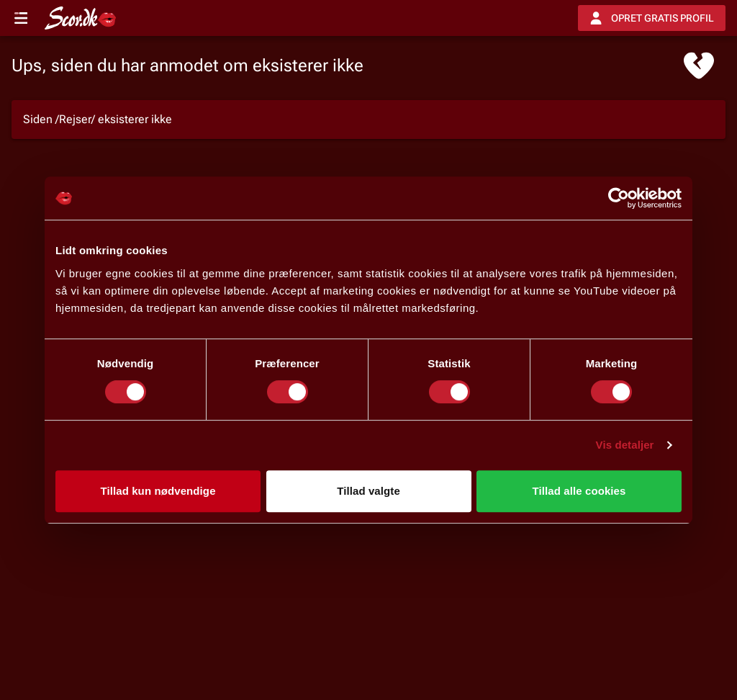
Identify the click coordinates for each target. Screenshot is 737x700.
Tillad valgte (368, 491)
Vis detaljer (625, 445)
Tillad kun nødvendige (158, 491)
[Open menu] (21, 18)
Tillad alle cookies (579, 491)
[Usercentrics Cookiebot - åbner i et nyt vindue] (619, 198)
